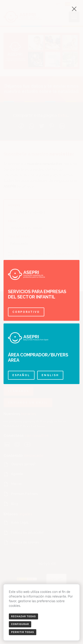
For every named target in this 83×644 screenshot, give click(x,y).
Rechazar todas (23, 616)
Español (21, 375)
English (50, 375)
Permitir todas (23, 632)
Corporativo (26, 312)
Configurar (20, 624)
